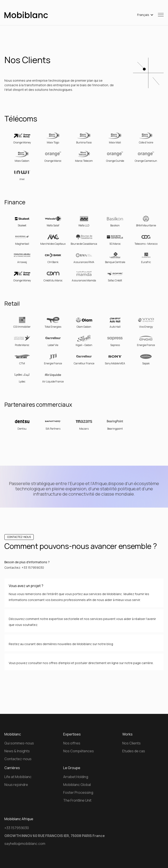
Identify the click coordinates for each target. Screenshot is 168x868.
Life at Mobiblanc (18, 777)
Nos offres (72, 743)
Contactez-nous (18, 759)
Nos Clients (131, 743)
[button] (145, 15)
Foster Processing (78, 792)
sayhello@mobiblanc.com (25, 844)
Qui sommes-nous (19, 743)
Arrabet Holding (76, 777)
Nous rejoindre (16, 785)
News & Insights (17, 751)
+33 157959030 (17, 828)
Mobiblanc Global (77, 785)
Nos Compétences (79, 751)
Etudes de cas (134, 751)
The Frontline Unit (77, 800)
